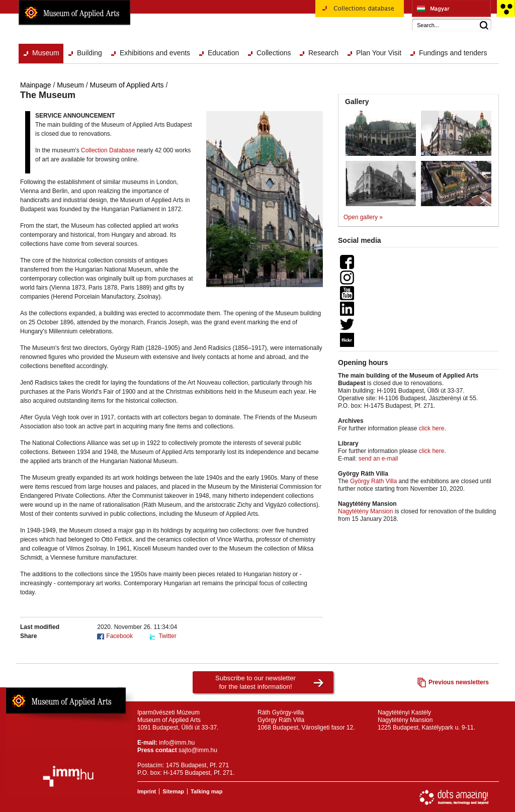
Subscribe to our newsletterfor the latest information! (255, 682)
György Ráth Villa (373, 481)
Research (323, 53)
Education (223, 53)
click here (432, 428)
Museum (46, 53)
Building (90, 53)
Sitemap (173, 791)
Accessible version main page (506, 9)
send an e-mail (378, 459)
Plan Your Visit (379, 53)
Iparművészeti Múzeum (451, 9)
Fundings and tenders (453, 53)
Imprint (147, 791)
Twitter (167, 636)
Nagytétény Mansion (365, 511)
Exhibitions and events (155, 53)
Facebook (119, 636)
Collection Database (108, 150)
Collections (274, 53)
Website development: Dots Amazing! (454, 797)
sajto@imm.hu (198, 750)
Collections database (360, 12)
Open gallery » (363, 217)
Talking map (206, 791)
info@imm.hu (177, 743)
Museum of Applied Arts (74, 13)
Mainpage (36, 85)
